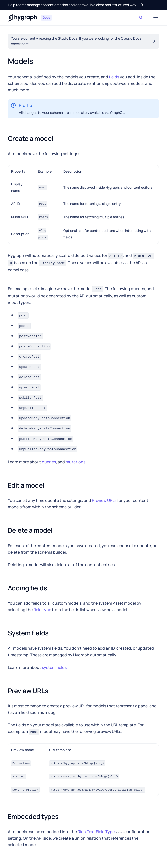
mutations (76, 462)
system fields (54, 667)
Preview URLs (104, 500)
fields (114, 77)
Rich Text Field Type (96, 832)
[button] (76, 5)
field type (42, 610)
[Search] (142, 18)
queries (49, 462)
